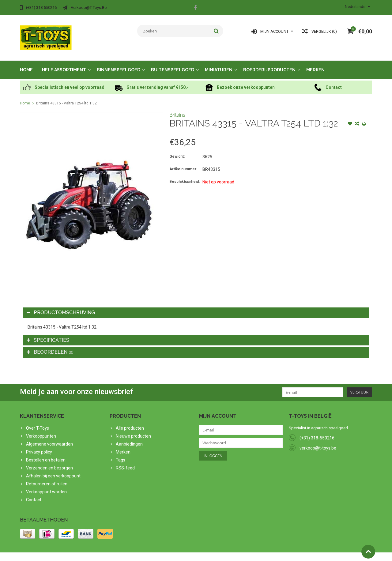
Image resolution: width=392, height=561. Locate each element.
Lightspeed (141, 554)
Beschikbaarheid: (185, 175)
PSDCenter (100, 554)
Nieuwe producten (133, 430)
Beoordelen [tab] (50, 346)
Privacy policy (39, 446)
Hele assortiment (64, 64)
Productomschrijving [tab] (61, 306)
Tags (121, 454)
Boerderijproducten (269, 64)
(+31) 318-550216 (317, 432)
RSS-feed (125, 462)
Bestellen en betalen (46, 454)
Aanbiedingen (129, 438)
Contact (34, 494)
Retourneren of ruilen (47, 478)
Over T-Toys (38, 422)
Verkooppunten (41, 430)
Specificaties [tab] (48, 334)
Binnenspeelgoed (119, 64)
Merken (315, 64)
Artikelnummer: (183, 163)
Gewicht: (177, 150)
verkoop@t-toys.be (318, 442)
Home (26, 64)
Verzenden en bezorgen (49, 462)
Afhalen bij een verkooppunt (53, 470)
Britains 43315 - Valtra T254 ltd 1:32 (66, 97)
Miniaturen (219, 64)
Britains (177, 109)
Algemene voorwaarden (49, 438)
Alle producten (130, 422)
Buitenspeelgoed (173, 64)
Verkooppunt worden (46, 486)
